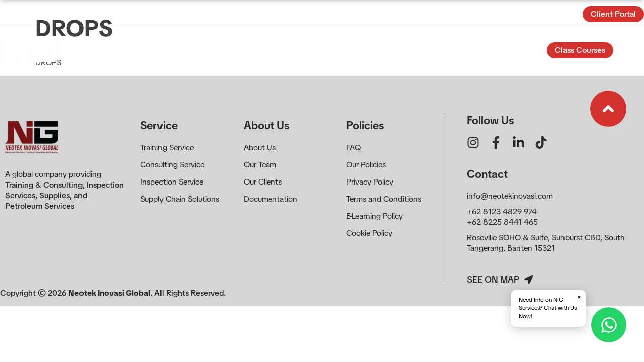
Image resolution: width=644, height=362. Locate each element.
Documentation (270, 199)
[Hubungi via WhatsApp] (609, 325)
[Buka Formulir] (632, 50)
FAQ (353, 148)
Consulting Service (172, 165)
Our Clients (263, 182)
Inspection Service (172, 182)
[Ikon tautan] (608, 109)
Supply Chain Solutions (180, 199)
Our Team (260, 165)
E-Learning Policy (375, 216)
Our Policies (366, 165)
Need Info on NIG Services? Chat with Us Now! (550, 307)
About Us (260, 148)
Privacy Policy (370, 182)
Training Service (167, 148)
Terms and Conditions (384, 199)
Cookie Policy (369, 233)
